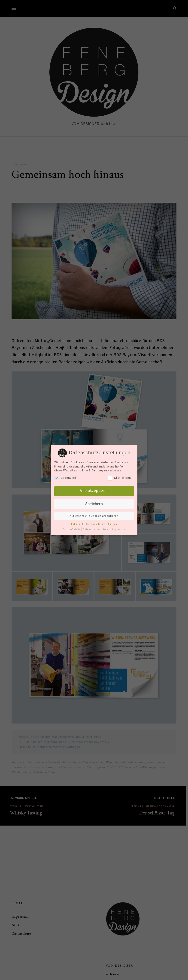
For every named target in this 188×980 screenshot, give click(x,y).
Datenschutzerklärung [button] (96, 530)
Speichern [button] (94, 504)
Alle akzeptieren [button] (94, 491)
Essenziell (65, 478)
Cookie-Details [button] (72, 530)
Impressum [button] (119, 530)
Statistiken (119, 478)
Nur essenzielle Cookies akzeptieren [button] (94, 516)
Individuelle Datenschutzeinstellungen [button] (94, 524)
